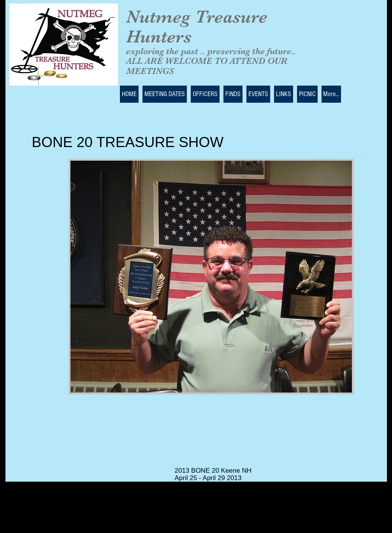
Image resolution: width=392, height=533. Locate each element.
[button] (211, 277)
